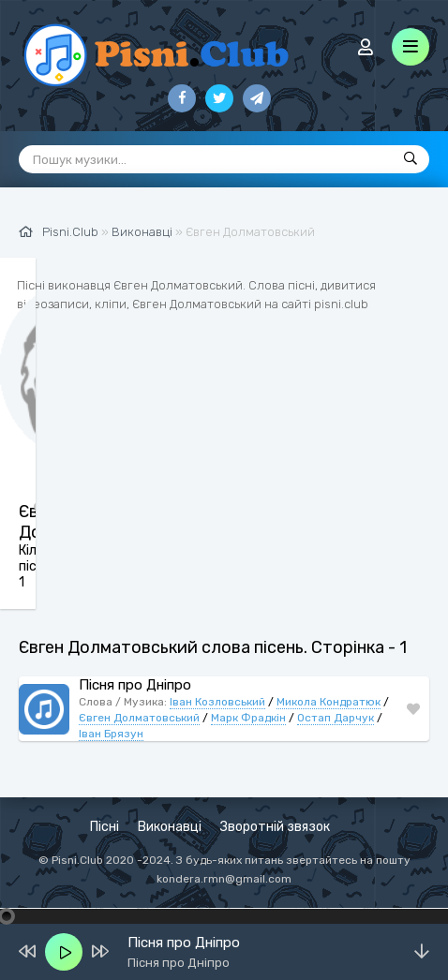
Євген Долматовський (139, 718)
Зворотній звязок (275, 827)
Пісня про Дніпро (135, 685)
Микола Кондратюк (329, 702)
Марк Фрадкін (248, 718)
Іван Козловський (217, 702)
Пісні (105, 827)
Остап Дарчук (336, 718)
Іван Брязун (111, 734)
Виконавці (170, 827)
